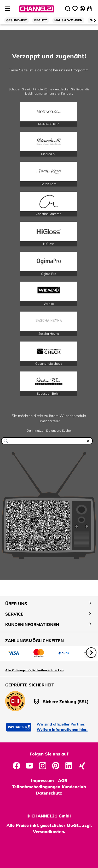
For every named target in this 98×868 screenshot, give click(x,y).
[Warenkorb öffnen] (90, 9)
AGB (63, 780)
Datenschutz (49, 793)
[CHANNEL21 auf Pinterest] (56, 765)
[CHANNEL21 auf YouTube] (30, 765)
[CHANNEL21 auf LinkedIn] (69, 765)
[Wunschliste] (76, 9)
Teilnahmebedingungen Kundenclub (49, 787)
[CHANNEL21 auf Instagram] (43, 765)
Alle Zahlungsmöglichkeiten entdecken (34, 670)
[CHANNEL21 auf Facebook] (16, 765)
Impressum (42, 780)
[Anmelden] (83, 9)
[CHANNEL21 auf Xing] (82, 765)
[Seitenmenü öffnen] (7, 9)
